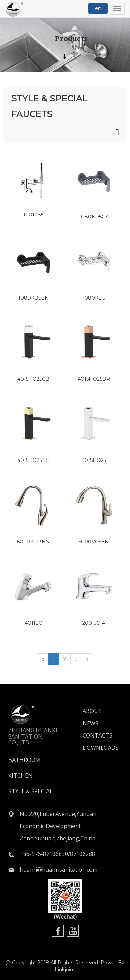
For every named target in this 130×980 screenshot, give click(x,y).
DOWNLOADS (92, 748)
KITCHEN (20, 775)
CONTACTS (92, 735)
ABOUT (92, 711)
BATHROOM (24, 760)
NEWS (90, 723)
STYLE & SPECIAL (31, 791)
